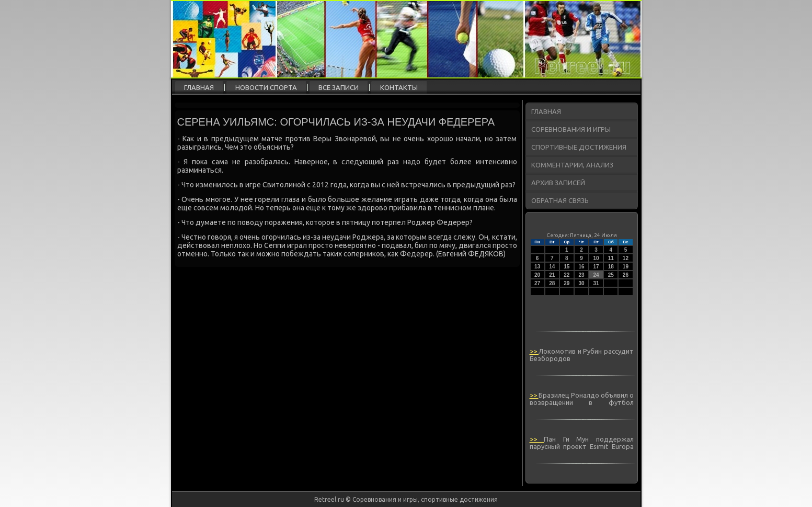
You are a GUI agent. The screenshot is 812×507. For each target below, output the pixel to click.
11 (611, 258)
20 (537, 275)
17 (596, 267)
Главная (199, 87)
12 (626, 258)
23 (581, 275)
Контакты (399, 87)
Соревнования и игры (571, 129)
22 (567, 275)
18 (611, 267)
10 (596, 258)
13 (537, 267)
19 (626, 267)
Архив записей (558, 183)
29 (567, 283)
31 (596, 283)
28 (552, 283)
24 (596, 275)
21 (552, 275)
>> (534, 351)
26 (626, 275)
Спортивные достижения (579, 147)
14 (552, 267)
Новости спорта (266, 87)
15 (567, 267)
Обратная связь (560, 200)
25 (611, 275)
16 (581, 267)
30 (581, 283)
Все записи (339, 87)
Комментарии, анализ (572, 165)
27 (537, 283)
